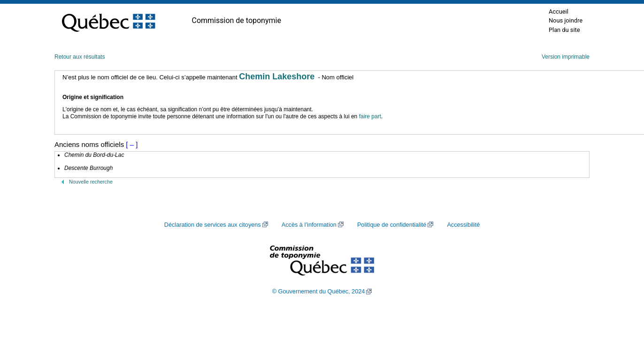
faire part (370, 116)
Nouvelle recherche (91, 182)
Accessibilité (463, 225)
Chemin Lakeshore (277, 77)
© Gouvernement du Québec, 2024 (319, 292)
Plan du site (564, 30)
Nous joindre (566, 20)
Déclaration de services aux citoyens (213, 225)
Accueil (559, 12)
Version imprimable (566, 57)
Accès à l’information (309, 225)
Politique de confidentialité (392, 225)
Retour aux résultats (80, 57)
